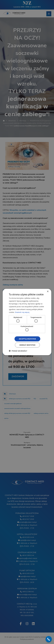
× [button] (48, 291)
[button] (18, 351)
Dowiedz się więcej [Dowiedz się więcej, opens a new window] (22, 312)
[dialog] (27, 322)
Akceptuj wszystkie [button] (27, 339)
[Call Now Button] (49, 639)
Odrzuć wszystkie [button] (27, 345)
